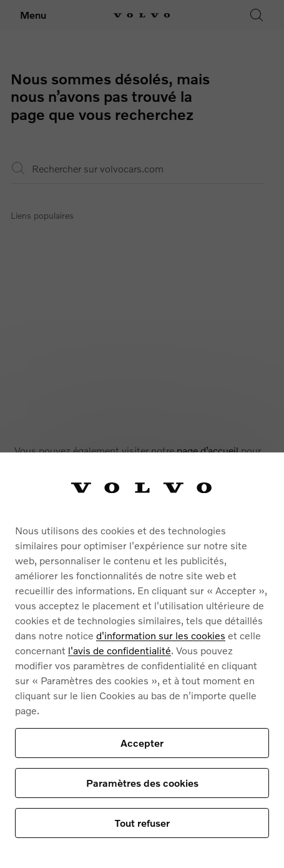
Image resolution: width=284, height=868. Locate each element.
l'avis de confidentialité (120, 650)
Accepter (142, 743)
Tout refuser (142, 823)
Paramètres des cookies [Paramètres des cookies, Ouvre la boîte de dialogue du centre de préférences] (142, 783)
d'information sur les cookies (161, 635)
